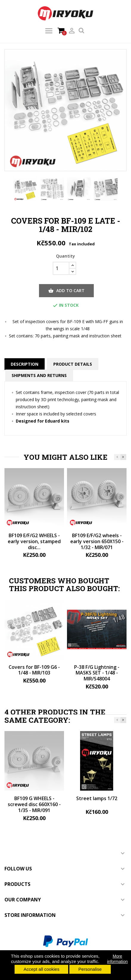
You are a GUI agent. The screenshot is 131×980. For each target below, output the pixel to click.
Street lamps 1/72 (97, 798)
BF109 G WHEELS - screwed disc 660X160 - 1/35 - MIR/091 (34, 804)
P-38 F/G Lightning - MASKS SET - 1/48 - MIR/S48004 (97, 673)
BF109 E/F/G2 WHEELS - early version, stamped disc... (34, 541)
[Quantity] (61, 268)
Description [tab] (25, 364)
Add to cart (66, 291)
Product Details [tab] (73, 364)
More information (117, 959)
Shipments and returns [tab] (39, 375)
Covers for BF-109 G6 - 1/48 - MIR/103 (34, 670)
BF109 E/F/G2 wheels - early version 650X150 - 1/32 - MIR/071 (97, 541)
